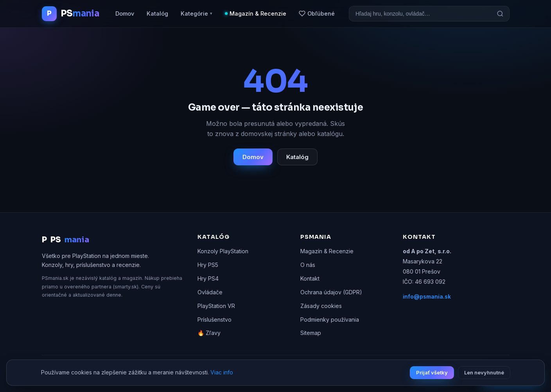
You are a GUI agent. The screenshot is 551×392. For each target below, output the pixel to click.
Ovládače (210, 292)
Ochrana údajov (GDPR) (331, 292)
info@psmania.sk (427, 296)
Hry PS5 (208, 265)
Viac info (222, 372)
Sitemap (311, 333)
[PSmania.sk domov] (70, 14)
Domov (125, 13)
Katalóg (157, 13)
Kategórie (197, 14)
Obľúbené (317, 13)
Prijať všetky (432, 372)
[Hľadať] (500, 14)
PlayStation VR (216, 306)
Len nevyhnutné (484, 372)
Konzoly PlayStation (223, 251)
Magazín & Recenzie (258, 13)
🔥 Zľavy (209, 333)
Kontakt (310, 278)
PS (66, 240)
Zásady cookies (321, 306)
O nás (308, 265)
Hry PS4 (208, 278)
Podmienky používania (330, 320)
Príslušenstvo (214, 320)
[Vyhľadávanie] (420, 14)
